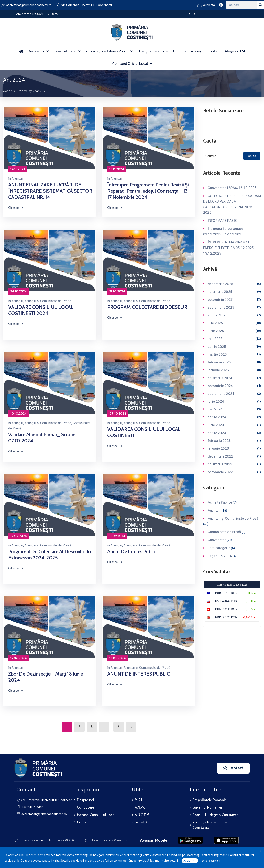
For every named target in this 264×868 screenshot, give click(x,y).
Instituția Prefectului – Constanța (210, 825)
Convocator (217, 540)
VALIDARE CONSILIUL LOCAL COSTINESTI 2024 (41, 310)
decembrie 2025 (220, 284)
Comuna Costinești (188, 51)
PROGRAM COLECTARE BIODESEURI (148, 307)
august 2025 (218, 315)
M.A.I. (139, 800)
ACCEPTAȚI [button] (190, 861)
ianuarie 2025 (218, 370)
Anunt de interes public (132, 551)
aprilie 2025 (217, 347)
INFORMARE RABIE (222, 221)
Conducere (85, 807)
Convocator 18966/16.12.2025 (232, 188)
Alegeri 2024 (235, 51)
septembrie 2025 (221, 307)
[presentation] (189, 14)
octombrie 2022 (220, 472)
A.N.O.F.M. (142, 815)
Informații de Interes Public (109, 51)
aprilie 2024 (217, 417)
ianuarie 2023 (218, 448)
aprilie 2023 (217, 433)
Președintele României (210, 800)
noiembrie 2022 (220, 464)
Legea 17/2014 (220, 556)
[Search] (260, 5)
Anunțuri (17, 179)
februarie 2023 (219, 441)
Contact (214, 51)
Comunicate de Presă (224, 532)
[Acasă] (21, 51)
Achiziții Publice (220, 502)
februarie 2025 (219, 362)
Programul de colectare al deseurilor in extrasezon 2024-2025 (50, 555)
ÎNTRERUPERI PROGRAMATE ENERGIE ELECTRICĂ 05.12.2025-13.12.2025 (229, 248)
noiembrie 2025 (220, 292)
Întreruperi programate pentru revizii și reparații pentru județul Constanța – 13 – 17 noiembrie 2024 (149, 191)
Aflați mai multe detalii (163, 861)
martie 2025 (217, 354)
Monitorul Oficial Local (132, 64)
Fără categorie (219, 548)
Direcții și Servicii (153, 51)
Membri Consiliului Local (96, 815)
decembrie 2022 (220, 456)
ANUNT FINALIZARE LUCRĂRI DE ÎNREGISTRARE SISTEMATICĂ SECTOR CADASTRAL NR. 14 (50, 191)
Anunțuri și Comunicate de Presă (48, 301)
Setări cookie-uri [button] (211, 861)
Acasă (8, 91)
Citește (16, 208)
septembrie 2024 (221, 394)
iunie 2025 (216, 331)
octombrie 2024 (220, 386)
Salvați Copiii (145, 822)
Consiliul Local (67, 51)
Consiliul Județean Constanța (215, 815)
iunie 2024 (216, 401)
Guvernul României (207, 807)
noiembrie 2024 (220, 378)
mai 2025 (215, 339)
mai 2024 (215, 409)
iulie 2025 (215, 323)
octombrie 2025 (220, 300)
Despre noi (39, 51)
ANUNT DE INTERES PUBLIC (138, 674)
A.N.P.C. (140, 807)
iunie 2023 (216, 425)
